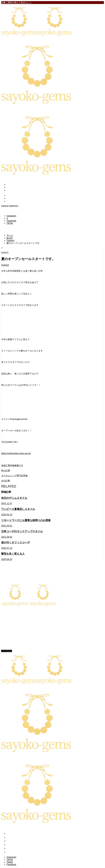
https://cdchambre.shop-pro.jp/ (16, 453)
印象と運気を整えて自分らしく (16, 2)
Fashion (5, 265)
